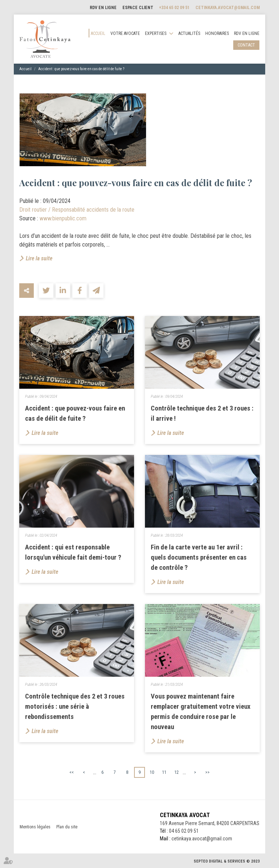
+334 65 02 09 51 (174, 8)
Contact (246, 45)
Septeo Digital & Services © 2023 (227, 861)
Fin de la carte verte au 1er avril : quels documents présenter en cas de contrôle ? (199, 557)
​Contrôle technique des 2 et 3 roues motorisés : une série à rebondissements (75, 707)
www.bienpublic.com (63, 218)
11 (164, 772)
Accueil (98, 33)
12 (177, 772)
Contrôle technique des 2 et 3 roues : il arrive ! (202, 413)
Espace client (138, 8)
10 (152, 772)
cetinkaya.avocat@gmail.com (228, 8)
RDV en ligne (103, 8)
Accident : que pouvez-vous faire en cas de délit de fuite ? (81, 69)
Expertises (156, 33)
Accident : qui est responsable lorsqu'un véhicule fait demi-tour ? (73, 552)
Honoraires (217, 33)
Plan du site (67, 827)
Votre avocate (125, 33)
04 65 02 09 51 (184, 831)
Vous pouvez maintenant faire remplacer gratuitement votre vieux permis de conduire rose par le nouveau (201, 712)
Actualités (189, 33)
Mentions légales (35, 827)
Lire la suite (39, 258)
